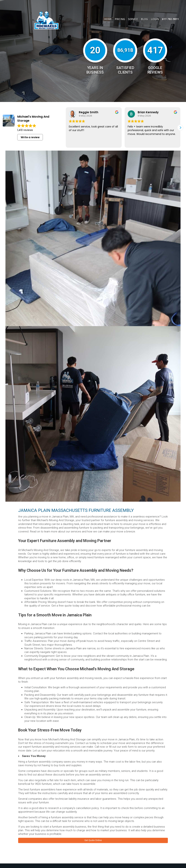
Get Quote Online (93, 841)
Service (133, 19)
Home (108, 19)
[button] (180, 128)
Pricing (120, 19)
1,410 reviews (25, 130)
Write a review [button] (30, 137)
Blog (144, 19)
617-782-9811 (170, 19)
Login (155, 19)
